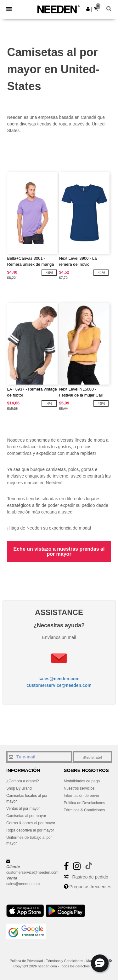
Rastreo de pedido (90, 877)
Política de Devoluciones (84, 803)
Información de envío (81, 796)
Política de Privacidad (26, 961)
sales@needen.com (59, 679)
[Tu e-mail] (39, 757)
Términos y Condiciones (65, 961)
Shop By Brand (19, 788)
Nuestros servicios (79, 788)
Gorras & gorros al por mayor (31, 823)
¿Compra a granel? (22, 781)
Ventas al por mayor (23, 809)
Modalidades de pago (82, 781)
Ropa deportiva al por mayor (30, 830)
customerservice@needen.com (59, 685)
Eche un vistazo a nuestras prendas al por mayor (59, 551)
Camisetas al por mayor (26, 816)
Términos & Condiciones (84, 810)
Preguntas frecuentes (90, 887)
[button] (88, 9)
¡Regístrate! (92, 757)
